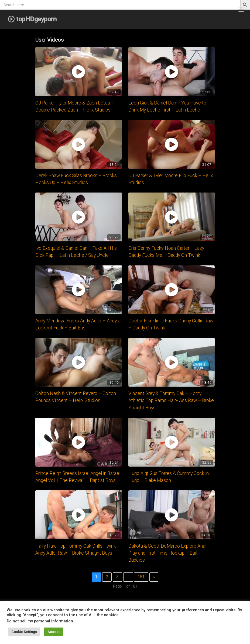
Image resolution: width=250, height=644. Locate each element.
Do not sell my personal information (40, 621)
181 (141, 577)
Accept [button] (54, 632)
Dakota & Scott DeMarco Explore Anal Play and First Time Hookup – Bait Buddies (167, 553)
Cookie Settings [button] (24, 632)
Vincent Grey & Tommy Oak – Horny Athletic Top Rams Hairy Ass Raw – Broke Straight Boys (171, 401)
